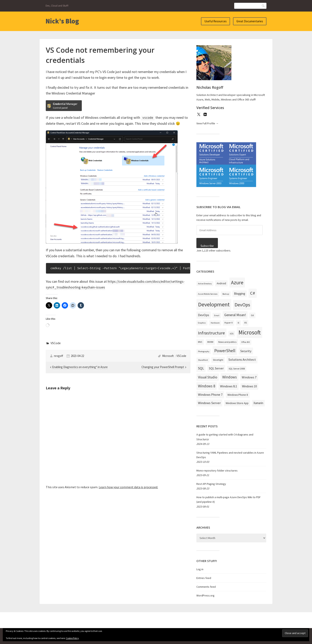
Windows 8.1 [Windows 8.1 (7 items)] (229, 386)
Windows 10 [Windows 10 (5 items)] (249, 386)
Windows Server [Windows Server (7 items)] (209, 403)
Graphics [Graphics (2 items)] (202, 323)
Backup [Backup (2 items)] (226, 294)
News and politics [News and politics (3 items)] (227, 342)
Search (263, 6)
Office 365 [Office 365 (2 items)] (246, 342)
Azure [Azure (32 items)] (237, 283)
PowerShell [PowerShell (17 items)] (225, 351)
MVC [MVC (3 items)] (200, 342)
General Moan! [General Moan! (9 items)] (235, 315)
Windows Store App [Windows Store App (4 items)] (237, 403)
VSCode (56, 343)
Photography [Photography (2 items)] (204, 351)
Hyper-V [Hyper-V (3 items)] (229, 323)
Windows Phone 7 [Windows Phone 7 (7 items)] (210, 395)
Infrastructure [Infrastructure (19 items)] (211, 333)
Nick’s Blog (62, 21)
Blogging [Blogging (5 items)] (240, 294)
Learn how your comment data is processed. (128, 487)
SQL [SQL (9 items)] (201, 368)
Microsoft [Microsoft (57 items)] (250, 332)
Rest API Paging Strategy (211, 484)
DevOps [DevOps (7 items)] (204, 315)
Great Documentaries (250, 21)
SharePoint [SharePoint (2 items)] (203, 360)
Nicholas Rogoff (210, 87)
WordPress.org (205, 595)
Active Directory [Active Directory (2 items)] (205, 284)
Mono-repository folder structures (217, 471)
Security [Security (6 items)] (246, 351)
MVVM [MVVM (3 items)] (210, 342)
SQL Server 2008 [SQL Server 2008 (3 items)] (237, 369)
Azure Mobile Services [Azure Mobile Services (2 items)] (208, 294)
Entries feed (204, 578)
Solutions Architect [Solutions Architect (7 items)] (242, 360)
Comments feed (206, 587)
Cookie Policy (72, 638)
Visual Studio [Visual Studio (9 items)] (208, 377)
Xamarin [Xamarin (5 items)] (258, 403)
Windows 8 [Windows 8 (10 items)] (207, 386)
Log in (200, 569)
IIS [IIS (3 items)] (246, 323)
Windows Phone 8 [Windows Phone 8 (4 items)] (238, 395)
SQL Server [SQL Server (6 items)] (216, 368)
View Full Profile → (207, 123)
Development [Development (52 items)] (214, 304)
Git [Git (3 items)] (252, 315)
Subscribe (207, 246)
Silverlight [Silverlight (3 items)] (218, 360)
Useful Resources (215, 21)
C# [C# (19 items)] (253, 293)
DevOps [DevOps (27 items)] (242, 305)
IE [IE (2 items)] (238, 323)
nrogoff (58, 356)
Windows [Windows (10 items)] (230, 377)
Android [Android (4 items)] (221, 283)
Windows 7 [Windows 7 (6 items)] (249, 377)
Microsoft (168, 356)
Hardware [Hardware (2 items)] (215, 323)
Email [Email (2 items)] (217, 315)
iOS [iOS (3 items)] (232, 334)
